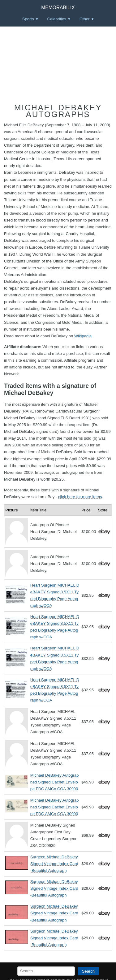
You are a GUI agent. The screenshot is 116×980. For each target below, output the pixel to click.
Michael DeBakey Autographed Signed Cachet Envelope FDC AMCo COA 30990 (55, 782)
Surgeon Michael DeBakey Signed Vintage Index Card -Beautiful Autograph (54, 864)
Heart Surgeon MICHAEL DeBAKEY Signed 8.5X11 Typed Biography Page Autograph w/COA (55, 595)
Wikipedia (83, 336)
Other (85, 19)
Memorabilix (58, 8)
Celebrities (57, 19)
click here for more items (80, 497)
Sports (28, 19)
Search (88, 971)
